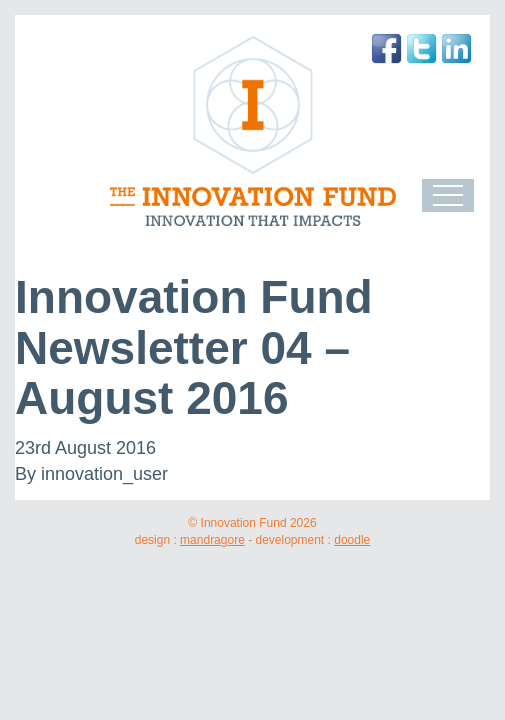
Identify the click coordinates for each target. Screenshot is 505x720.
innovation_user (104, 474)
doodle (352, 540)
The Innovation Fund (252, 131)
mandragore (212, 540)
